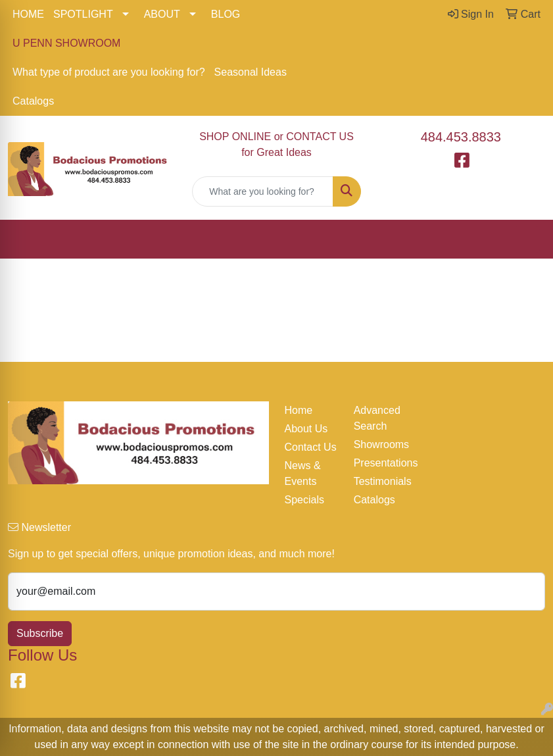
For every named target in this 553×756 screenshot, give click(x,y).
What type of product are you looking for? (109, 72)
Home (299, 410)
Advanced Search (377, 418)
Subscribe (40, 633)
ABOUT (162, 14)
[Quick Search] (262, 191)
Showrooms (380, 444)
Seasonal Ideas (251, 72)
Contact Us (311, 447)
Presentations (380, 463)
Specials (304, 500)
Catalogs (33, 101)
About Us (306, 429)
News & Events (303, 473)
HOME (28, 14)
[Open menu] (527, 239)
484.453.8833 (461, 137)
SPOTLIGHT (83, 14)
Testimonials (380, 481)
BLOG (226, 14)
